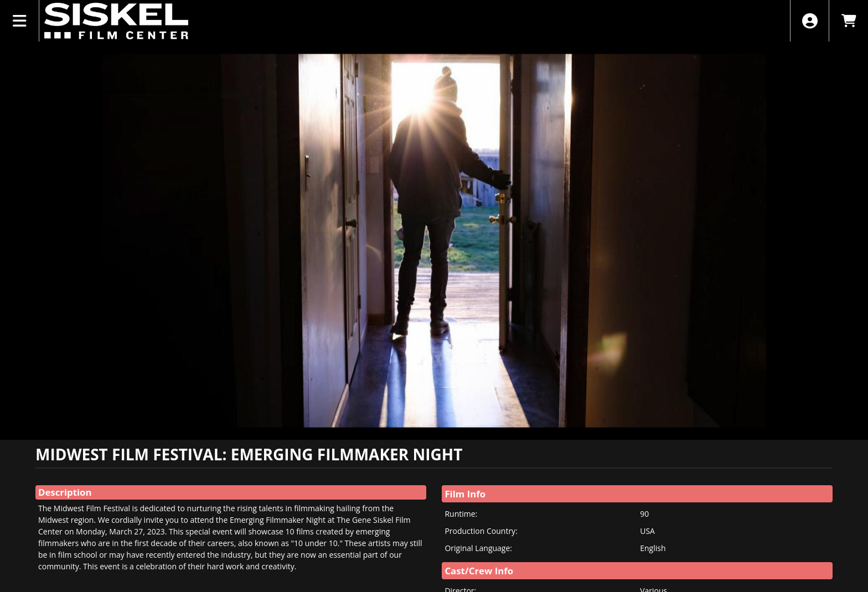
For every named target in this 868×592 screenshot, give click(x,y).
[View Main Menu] (20, 21)
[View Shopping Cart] (848, 21)
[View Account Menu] (810, 21)
